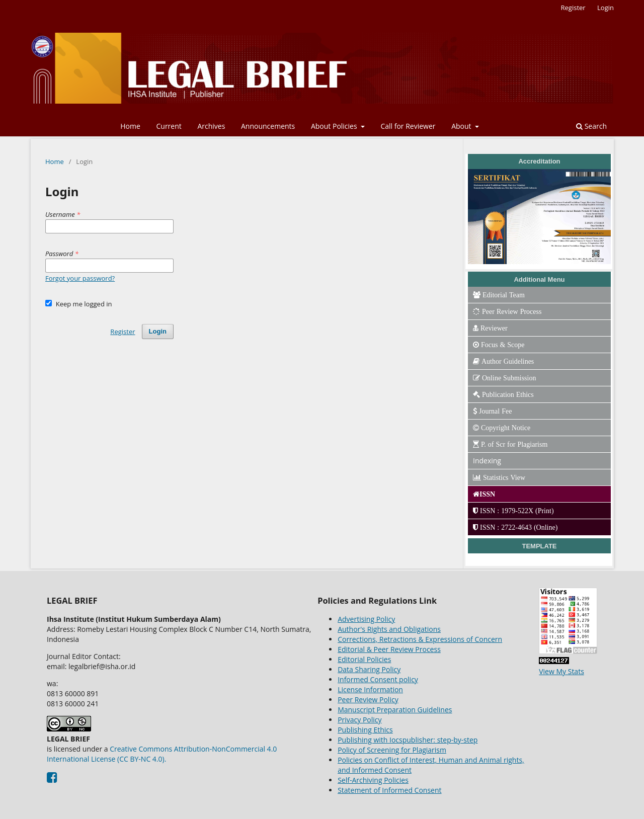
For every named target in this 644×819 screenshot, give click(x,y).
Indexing (487, 461)
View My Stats (561, 671)
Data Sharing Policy (369, 669)
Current (169, 126)
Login (606, 8)
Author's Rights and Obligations (389, 629)
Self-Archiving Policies (373, 780)
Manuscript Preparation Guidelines (395, 710)
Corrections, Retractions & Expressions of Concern (420, 639)
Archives (211, 126)
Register (573, 8)
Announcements (268, 126)
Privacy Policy (359, 720)
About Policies (335, 126)
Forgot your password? (80, 278)
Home (130, 126)
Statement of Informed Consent (389, 790)
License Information (370, 689)
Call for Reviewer (408, 126)
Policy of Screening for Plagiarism (392, 750)
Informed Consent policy (378, 679)
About (462, 126)
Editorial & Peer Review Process (389, 649)
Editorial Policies (364, 659)
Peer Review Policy (368, 700)
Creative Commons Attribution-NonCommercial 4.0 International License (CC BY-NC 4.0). (162, 754)
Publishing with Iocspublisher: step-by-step (408, 740)
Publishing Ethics (365, 730)
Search (591, 126)
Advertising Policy (366, 619)
